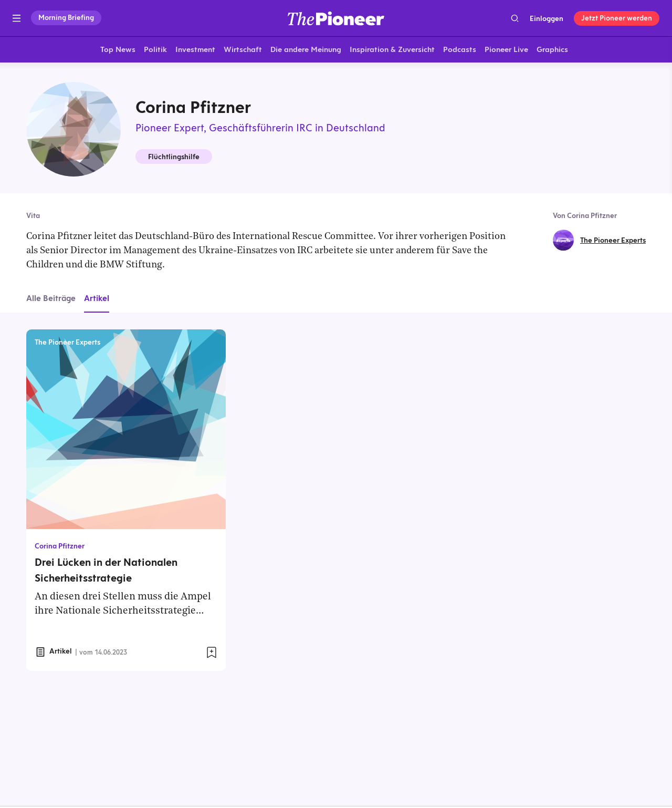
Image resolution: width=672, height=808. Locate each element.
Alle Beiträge (51, 300)
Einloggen (547, 18)
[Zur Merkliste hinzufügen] (212, 655)
